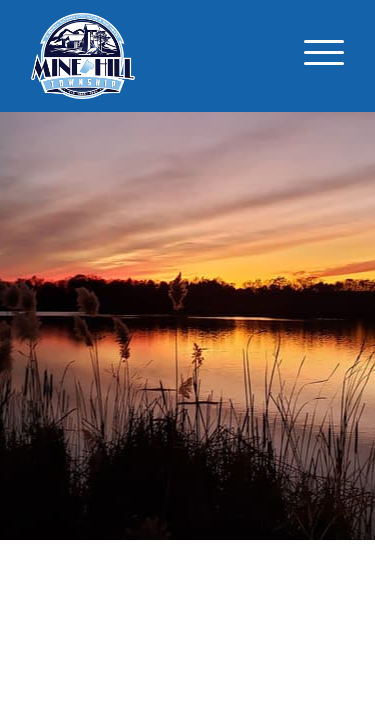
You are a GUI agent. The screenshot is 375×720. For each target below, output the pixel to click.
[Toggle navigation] (324, 56)
